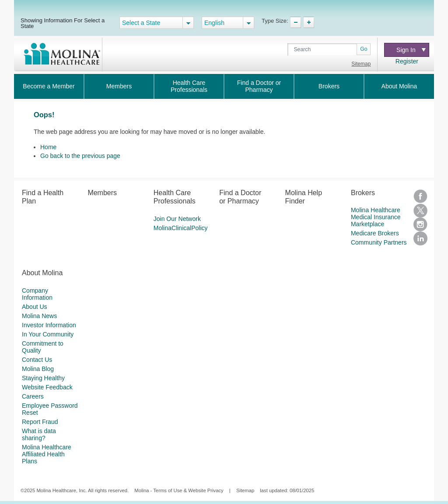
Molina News (39, 316)
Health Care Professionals (189, 86)
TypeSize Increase (309, 22)
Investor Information (49, 325)
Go (364, 49)
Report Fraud (40, 422)
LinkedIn (420, 238)
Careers (33, 396)
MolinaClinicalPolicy (181, 228)
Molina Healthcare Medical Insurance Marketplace (376, 217)
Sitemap (361, 64)
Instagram (420, 224)
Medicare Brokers (375, 233)
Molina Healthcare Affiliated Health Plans (47, 454)
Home (48, 147)
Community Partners (379, 242)
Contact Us (37, 360)
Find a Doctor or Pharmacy (259, 86)
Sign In (411, 50)
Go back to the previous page (80, 156)
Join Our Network (177, 219)
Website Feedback (47, 387)
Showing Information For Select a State (63, 23)
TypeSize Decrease (296, 22)
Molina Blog (38, 369)
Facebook (420, 196)
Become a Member (49, 86)
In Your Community (48, 334)
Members (119, 86)
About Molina (399, 86)
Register (407, 61)
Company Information (37, 294)
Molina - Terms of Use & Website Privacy (179, 490)
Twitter (420, 210)
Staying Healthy (43, 378)
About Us (35, 307)
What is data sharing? (39, 434)
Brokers (329, 86)
